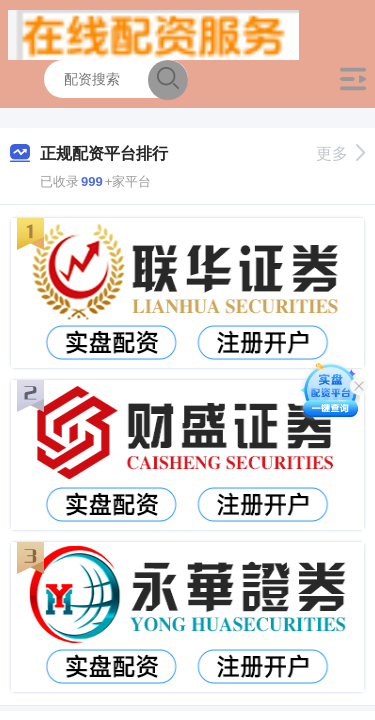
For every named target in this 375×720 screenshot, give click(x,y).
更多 (340, 153)
